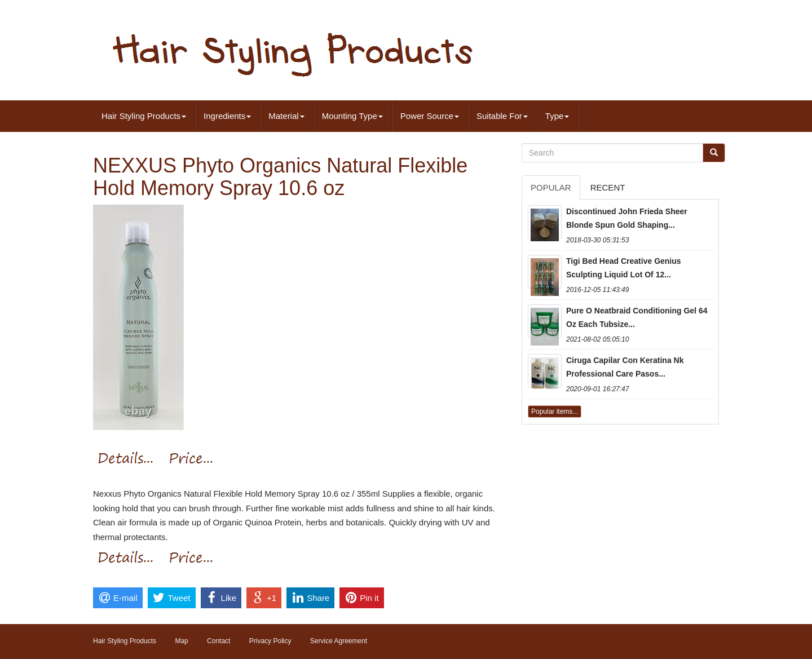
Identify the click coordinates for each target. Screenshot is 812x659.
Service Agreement (339, 641)
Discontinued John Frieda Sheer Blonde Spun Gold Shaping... (627, 218)
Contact (219, 641)
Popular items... (555, 412)
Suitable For (502, 116)
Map (181, 641)
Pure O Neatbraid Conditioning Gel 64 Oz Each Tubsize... (637, 317)
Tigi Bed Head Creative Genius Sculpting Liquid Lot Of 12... (624, 268)
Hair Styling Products (144, 116)
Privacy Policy (270, 641)
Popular (551, 187)
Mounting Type (352, 116)
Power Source (430, 116)
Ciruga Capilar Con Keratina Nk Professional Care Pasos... (625, 367)
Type (557, 116)
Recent (608, 187)
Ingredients (227, 116)
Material (286, 116)
